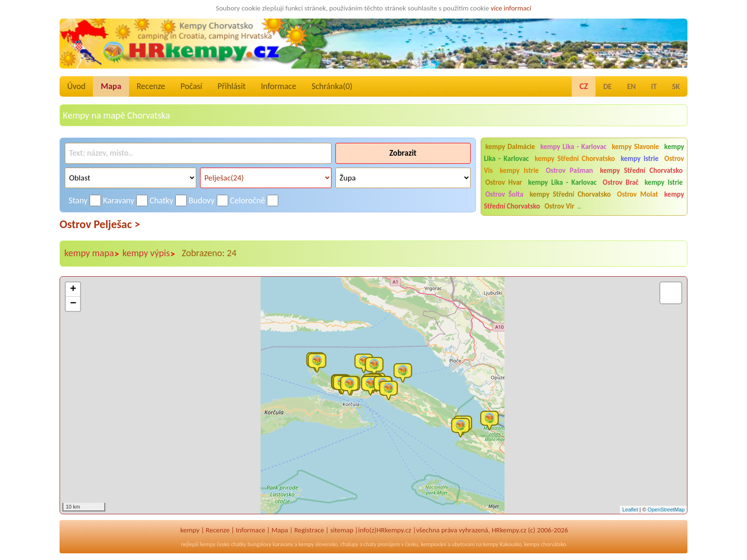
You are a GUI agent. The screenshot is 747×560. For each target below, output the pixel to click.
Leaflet (630, 510)
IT (654, 86)
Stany (78, 200)
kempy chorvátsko (545, 544)
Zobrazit (403, 153)
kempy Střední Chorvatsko (575, 159)
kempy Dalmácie (510, 147)
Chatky (162, 200)
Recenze (151, 86)
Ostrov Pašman (570, 170)
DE (607, 86)
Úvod (76, 86)
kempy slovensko (318, 544)
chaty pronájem (382, 544)
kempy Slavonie (635, 147)
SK (676, 86)
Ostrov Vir (560, 206)
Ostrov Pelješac (100, 224)
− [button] (73, 304)
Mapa (111, 86)
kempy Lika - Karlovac (573, 147)
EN (631, 86)
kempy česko (215, 544)
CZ (584, 86)
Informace (279, 86)
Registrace (309, 530)
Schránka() (332, 86)
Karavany (119, 200)
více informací (511, 8)
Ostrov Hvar (504, 182)
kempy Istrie (640, 159)
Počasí (192, 86)
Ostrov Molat (637, 194)
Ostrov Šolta (505, 194)
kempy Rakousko (502, 544)
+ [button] (73, 290)
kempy (190, 530)
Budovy (202, 200)
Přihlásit (231, 86)
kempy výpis (149, 253)
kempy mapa (92, 253)
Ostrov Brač (621, 182)
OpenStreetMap (666, 510)
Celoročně (248, 200)
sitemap (342, 530)
